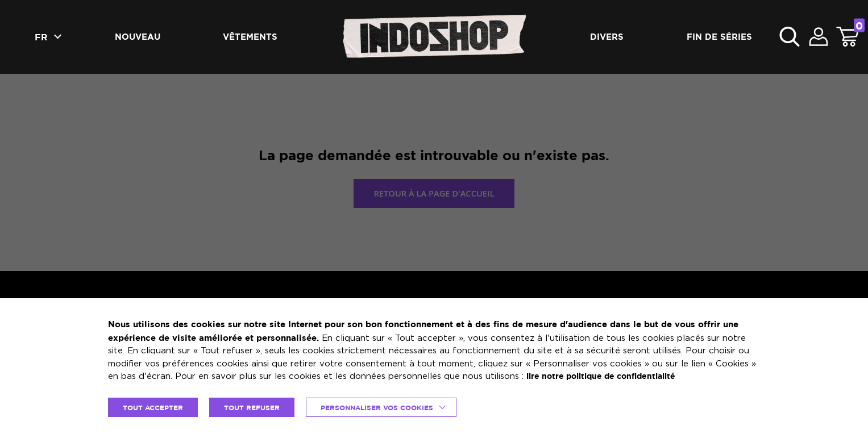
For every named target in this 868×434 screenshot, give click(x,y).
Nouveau (138, 37)
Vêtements (250, 37)
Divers (607, 37)
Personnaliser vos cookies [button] (389, 407)
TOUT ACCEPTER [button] (155, 407)
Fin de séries (719, 37)
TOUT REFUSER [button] (258, 407)
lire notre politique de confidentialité (607, 376)
